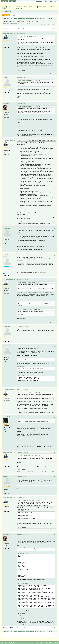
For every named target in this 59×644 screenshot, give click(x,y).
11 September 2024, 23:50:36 (23, 390)
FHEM (35, 7)
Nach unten (5, 29)
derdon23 (8, 228)
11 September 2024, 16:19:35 (23, 346)
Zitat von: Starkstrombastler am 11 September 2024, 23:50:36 (32, 420)
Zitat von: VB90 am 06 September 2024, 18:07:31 (29, 310)
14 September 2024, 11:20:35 (23, 452)
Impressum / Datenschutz (24, 7)
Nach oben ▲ (55, 642)
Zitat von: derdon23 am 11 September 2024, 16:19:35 (30, 393)
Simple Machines (12, 642)
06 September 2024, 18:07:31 (23, 255)
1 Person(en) (19, 71)
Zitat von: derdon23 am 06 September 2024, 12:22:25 (30, 283)
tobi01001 (8, 417)
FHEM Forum (6, 7)
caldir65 (7, 104)
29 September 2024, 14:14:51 (23, 534)
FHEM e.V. (19, 8)
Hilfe (38, 642)
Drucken (54, 29)
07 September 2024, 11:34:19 (23, 327)
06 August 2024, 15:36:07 (22, 78)
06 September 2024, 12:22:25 (23, 228)
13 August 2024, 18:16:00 (22, 104)
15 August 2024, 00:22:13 (22, 140)
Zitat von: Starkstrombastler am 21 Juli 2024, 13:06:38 (30, 107)
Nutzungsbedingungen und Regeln (46, 642)
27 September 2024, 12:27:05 (23, 476)
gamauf (7, 78)
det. (6, 476)
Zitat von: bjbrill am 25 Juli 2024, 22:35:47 (28, 36)
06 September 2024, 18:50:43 (23, 280)
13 (23, 29)
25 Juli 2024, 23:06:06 (21, 33)
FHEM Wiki (51, 7)
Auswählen (22, 357)
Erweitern (27, 553)
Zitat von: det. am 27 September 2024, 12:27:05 (29, 501)
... (22, 29)
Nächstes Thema (52, 25)
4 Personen (19, 221)
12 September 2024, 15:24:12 (23, 417)
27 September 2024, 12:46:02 (23, 498)
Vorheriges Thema (43, 25)
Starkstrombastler (10, 33)
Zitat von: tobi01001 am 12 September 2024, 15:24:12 (30, 455)
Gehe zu (36, 634)
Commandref (42, 7)
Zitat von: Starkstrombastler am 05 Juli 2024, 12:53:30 (30, 81)
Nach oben (5, 628)
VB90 (6, 255)
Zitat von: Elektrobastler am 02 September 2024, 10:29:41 (31, 302)
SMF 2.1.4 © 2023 (5, 642)
